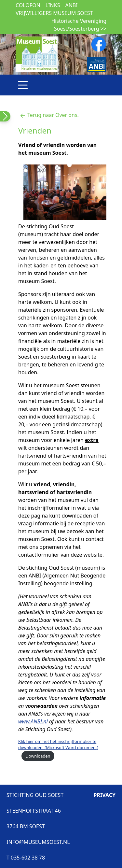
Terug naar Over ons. (48, 115)
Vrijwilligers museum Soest (54, 13)
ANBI (71, 5)
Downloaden (38, 756)
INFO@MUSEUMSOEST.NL (38, 842)
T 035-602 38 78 (26, 858)
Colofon (28, 5)
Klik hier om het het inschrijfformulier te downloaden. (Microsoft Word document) (58, 744)
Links (53, 5)
